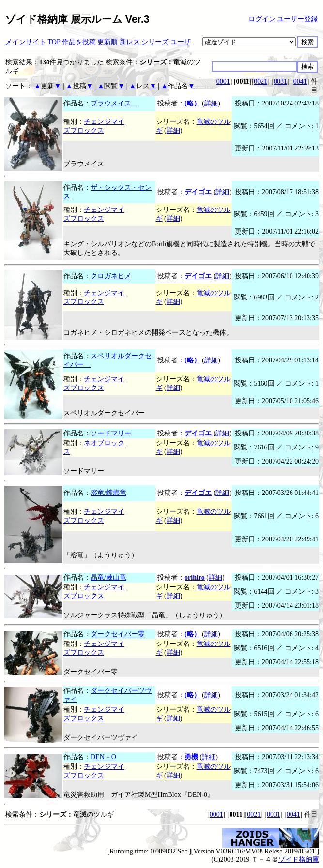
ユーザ (181, 42)
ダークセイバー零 (118, 634)
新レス (130, 42)
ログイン (262, 19)
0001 (223, 82)
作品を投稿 (79, 42)
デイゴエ (198, 192)
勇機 (191, 757)
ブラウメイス (114, 103)
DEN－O (103, 757)
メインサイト (26, 42)
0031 (280, 82)
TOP (54, 42)
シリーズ (155, 42)
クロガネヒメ (111, 276)
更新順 (108, 42)
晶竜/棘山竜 (108, 577)
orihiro (195, 577)
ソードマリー (111, 433)
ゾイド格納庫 (299, 860)
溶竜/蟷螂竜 (108, 493)
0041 (300, 82)
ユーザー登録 (297, 19)
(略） (192, 103)
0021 (261, 82)
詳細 (211, 103)
